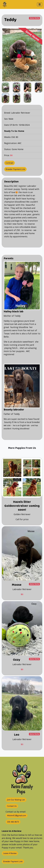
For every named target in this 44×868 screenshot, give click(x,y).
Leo (17, 735)
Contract (9, 163)
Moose (17, 585)
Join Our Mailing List (16, 800)
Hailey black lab (13, 312)
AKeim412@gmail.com (16, 815)
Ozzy (17, 660)
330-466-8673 (13, 822)
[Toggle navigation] (40, 4)
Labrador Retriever (21, 113)
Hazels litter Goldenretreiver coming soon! (22, 506)
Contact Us (12, 806)
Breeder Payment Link (15, 169)
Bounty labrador (14, 410)
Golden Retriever (22, 514)
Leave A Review (10, 853)
